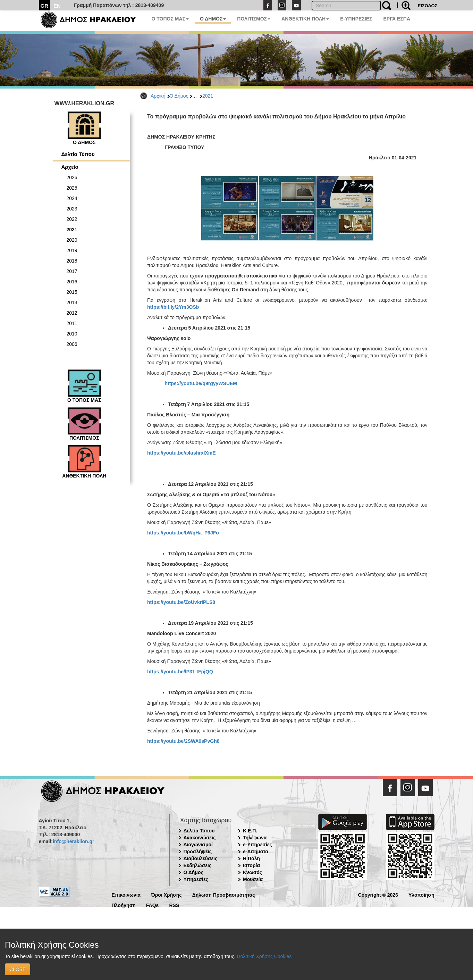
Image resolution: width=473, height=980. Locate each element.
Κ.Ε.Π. (250, 831)
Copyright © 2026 (378, 894)
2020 (72, 240)
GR (45, 6)
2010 (72, 334)
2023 (72, 209)
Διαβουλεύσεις (201, 858)
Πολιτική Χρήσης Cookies (264, 956)
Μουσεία (253, 879)
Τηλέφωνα (255, 838)
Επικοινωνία (126, 894)
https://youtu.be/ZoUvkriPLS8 (181, 602)
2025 (72, 188)
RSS (174, 905)
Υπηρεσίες (196, 879)
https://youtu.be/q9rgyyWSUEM (201, 383)
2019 (72, 250)
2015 (72, 292)
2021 (208, 96)
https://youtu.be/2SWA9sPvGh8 (183, 741)
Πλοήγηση (124, 905)
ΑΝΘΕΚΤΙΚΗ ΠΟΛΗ (305, 19)
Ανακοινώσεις (200, 838)
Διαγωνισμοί (198, 845)
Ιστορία (251, 865)
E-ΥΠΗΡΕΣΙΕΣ (356, 19)
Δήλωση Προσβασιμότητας (224, 894)
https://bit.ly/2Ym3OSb (173, 307)
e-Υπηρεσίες (257, 845)
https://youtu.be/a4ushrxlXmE (181, 453)
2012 (72, 313)
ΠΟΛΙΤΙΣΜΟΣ (254, 19)
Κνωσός (252, 872)
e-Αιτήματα (256, 852)
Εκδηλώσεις (198, 865)
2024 (72, 198)
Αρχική (158, 96)
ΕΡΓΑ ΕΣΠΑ (397, 19)
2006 (72, 344)
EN (57, 6)
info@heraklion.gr (73, 841)
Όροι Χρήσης (166, 894)
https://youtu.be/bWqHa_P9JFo (183, 533)
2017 (72, 271)
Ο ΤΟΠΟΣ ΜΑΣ (170, 19)
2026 (72, 177)
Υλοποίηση (421, 894)
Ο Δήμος (179, 96)
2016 (72, 282)
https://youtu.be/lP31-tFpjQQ (180, 672)
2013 (72, 302)
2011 (72, 323)
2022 (72, 219)
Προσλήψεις (198, 852)
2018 (72, 261)
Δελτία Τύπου (78, 154)
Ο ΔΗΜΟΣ (213, 19)
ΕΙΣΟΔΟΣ (428, 6)
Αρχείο (70, 167)
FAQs (153, 905)
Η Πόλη (251, 858)
